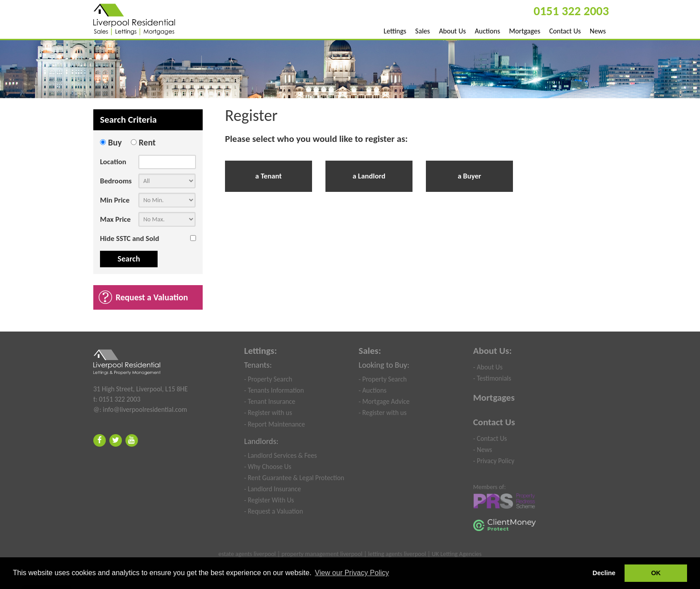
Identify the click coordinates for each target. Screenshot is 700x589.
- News (483, 450)
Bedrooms (116, 181)
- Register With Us (269, 500)
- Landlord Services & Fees (281, 455)
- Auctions (373, 390)
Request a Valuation (152, 297)
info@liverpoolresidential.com (145, 409)
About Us (452, 31)
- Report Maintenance (275, 424)
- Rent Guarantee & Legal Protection (294, 478)
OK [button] (656, 573)
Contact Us (565, 31)
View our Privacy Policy (352, 573)
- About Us (488, 367)
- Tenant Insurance (270, 401)
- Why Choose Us (268, 467)
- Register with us (268, 413)
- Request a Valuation (274, 511)
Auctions (488, 31)
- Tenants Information (274, 390)
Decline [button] (604, 573)
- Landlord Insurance (273, 489)
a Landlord (369, 176)
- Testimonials (492, 378)
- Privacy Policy (494, 461)
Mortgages (525, 31)
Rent (147, 142)
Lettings (395, 31)
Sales (423, 31)
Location (113, 162)
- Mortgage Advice (384, 401)
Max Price (115, 219)
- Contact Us (490, 438)
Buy (115, 142)
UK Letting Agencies (457, 554)
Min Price (115, 200)
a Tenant (269, 176)
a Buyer (469, 176)
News (598, 31)
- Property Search (268, 379)
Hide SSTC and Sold (129, 239)
